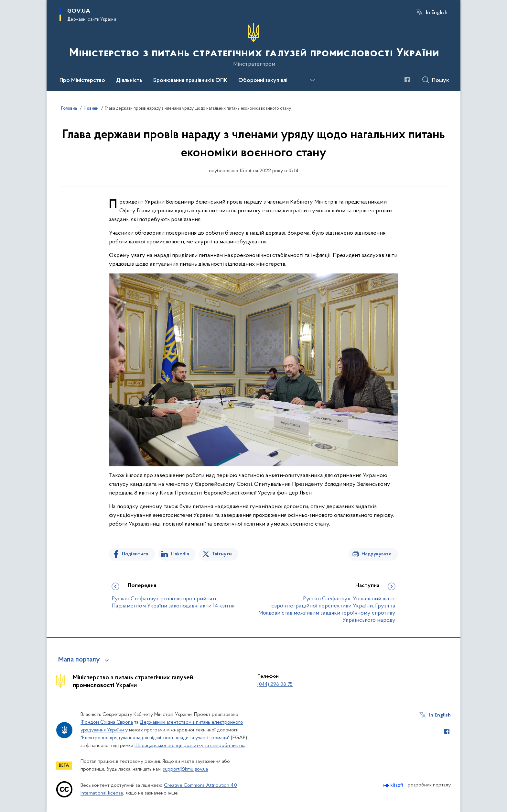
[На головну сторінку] (253, 45)
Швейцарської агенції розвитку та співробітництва (190, 746)
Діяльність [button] (129, 81)
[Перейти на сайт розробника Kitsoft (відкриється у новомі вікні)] (394, 785)
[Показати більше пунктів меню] (312, 80)
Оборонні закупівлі (263, 81)
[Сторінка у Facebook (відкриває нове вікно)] (407, 80)
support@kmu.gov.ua (185, 769)
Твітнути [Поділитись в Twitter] (222, 554)
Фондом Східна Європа (107, 722)
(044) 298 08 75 (275, 684)
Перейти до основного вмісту (4, 4)
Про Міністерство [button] (82, 81)
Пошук (441, 81)
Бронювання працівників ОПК (190, 81)
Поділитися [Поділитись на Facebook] (135, 554)
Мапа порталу (79, 660)
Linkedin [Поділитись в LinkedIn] (180, 554)
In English (437, 13)
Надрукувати (377, 554)
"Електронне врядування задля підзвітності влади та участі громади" (155, 738)
